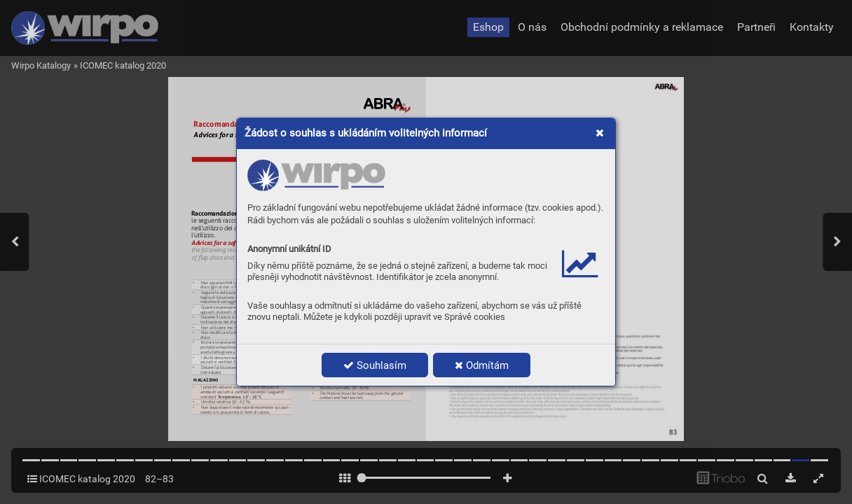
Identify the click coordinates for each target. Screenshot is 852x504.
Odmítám (482, 365)
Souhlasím (375, 365)
